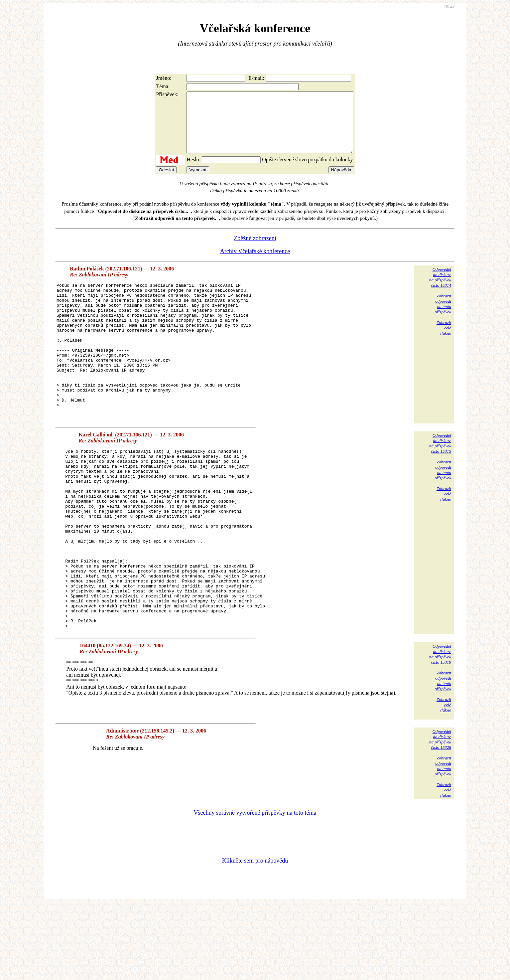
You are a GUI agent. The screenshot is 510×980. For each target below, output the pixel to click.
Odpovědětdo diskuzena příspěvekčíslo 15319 (440, 729)
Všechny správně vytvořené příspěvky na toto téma (255, 888)
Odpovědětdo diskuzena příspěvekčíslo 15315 (440, 482)
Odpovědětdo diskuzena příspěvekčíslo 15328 (440, 814)
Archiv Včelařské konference (255, 263)
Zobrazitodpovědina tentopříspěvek (443, 316)
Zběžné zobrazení (255, 250)
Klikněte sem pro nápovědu (255, 935)
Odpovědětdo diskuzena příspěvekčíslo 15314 (440, 289)
